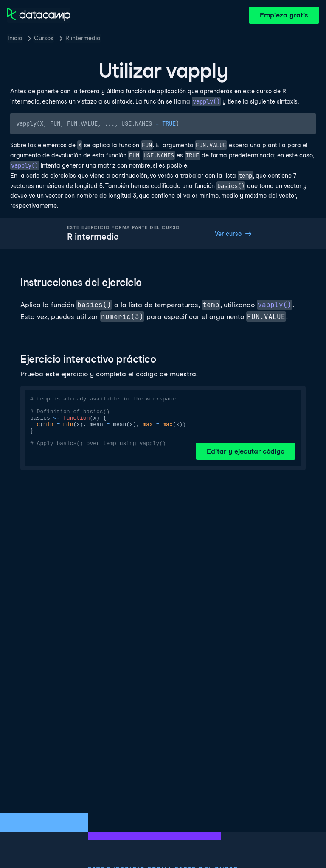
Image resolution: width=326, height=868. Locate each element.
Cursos (44, 38)
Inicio (15, 38)
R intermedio (83, 38)
